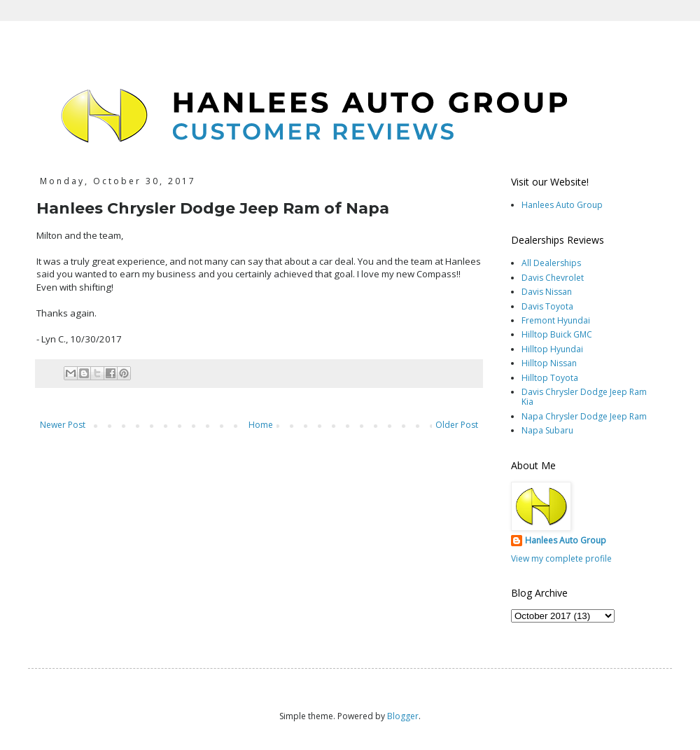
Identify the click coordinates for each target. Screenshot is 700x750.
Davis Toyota (547, 306)
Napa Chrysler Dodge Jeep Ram (584, 416)
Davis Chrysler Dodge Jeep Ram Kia (584, 397)
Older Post (457, 425)
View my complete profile (561, 558)
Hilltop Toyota (550, 378)
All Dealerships (551, 263)
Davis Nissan (547, 292)
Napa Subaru (547, 430)
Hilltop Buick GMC (557, 334)
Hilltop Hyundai (552, 349)
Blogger (403, 716)
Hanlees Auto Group (562, 205)
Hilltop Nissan (549, 363)
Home (261, 425)
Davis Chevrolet (553, 278)
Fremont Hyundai (556, 320)
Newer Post (63, 425)
